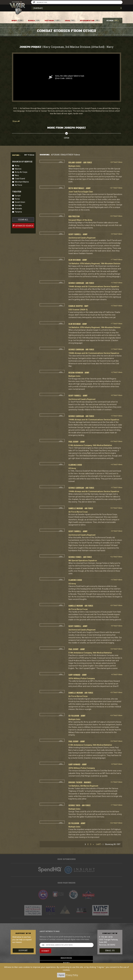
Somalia (18, 205)
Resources (67, 958)
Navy (17, 175)
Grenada (18, 209)
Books (66, 963)
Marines (18, 169)
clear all (23, 220)
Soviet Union (20, 202)
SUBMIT (45, 951)
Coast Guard (20, 179)
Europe (18, 196)
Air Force (18, 185)
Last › (99, 844)
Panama (18, 212)
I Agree (61, 975)
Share (16, 121)
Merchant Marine (22, 182)
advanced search (23, 226)
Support (23, 950)
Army (17, 166)
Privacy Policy (72, 975)
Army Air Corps (21, 172)
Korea (17, 199)
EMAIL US (110, 950)
